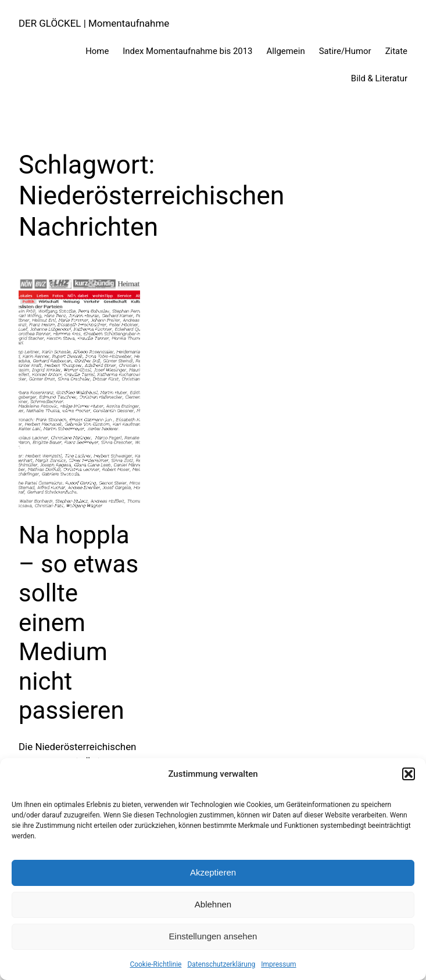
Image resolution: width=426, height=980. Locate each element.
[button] (409, 774)
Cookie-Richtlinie (155, 964)
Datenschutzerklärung (221, 964)
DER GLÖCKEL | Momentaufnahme (94, 23)
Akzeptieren (213, 872)
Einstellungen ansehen (213, 936)
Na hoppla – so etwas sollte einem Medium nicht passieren (78, 623)
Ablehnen (213, 904)
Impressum (278, 964)
